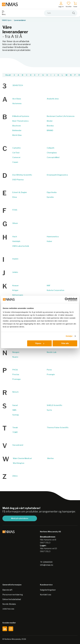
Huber (49, 241)
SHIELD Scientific (55, 405)
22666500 (48, 562)
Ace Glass (17, 99)
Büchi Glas (17, 135)
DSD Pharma (18, 180)
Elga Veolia (52, 192)
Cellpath (51, 148)
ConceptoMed (53, 157)
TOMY (15, 432)
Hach (15, 237)
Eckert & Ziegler (20, 192)
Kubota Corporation (56, 290)
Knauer (16, 286)
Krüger (15, 290)
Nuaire (15, 357)
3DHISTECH (18, 85)
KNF (49, 286)
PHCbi (15, 370)
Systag (16, 415)
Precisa (16, 374)
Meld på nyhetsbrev (20, 518)
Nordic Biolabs (9, 604)
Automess (17, 103)
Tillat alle (65, 343)
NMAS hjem (7, 20)
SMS (14, 410)
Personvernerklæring (13, 595)
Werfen (50, 458)
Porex (49, 370)
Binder (50, 121)
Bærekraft (7, 590)
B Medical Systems (21, 116)
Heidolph (16, 241)
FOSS (15, 210)
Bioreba (50, 126)
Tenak (15, 428)
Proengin (51, 374)
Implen (15, 259)
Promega (16, 379)
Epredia (50, 197)
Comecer (16, 157)
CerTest (16, 153)
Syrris (49, 410)
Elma (15, 197)
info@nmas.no (47, 565)
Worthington (19, 463)
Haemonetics (53, 237)
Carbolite (16, 148)
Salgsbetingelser (48, 590)
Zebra (15, 476)
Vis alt (8, 75)
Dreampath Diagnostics (57, 175)
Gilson (15, 223)
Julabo (15, 272)
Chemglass (52, 153)
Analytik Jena (53, 99)
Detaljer (69, 336)
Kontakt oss (46, 595)
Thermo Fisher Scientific (58, 428)
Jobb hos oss (8, 609)
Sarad (15, 405)
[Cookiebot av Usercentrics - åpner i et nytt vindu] (67, 299)
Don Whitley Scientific (22, 175)
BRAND (50, 130)
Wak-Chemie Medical (22, 458)
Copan (15, 162)
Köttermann (18, 295)
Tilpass (40, 343)
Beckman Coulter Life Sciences (61, 116)
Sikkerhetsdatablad (12, 599)
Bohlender (17, 130)
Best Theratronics (20, 121)
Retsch (15, 392)
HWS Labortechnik (21, 246)
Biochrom (17, 126)
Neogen (16, 352)
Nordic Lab (52, 352)
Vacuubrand (18, 445)
